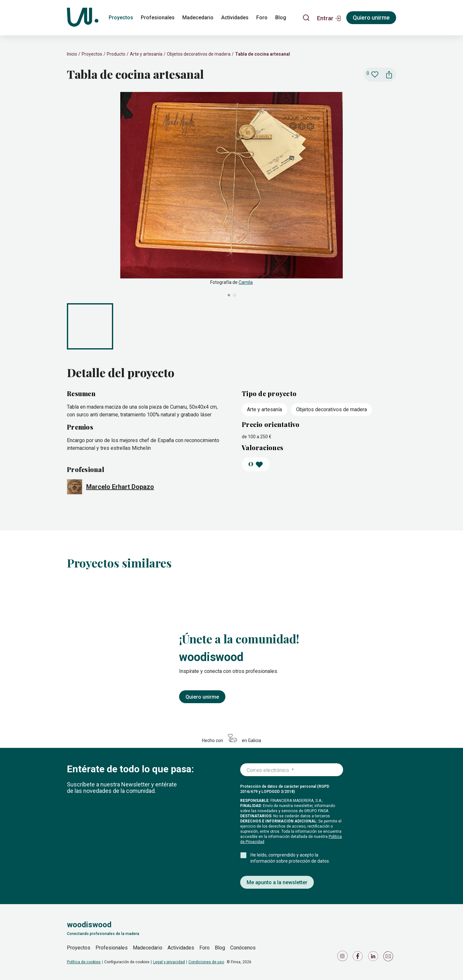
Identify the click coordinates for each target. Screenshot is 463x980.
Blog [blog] (281, 18)
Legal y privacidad (169, 962)
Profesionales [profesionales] (158, 18)
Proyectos (92, 54)
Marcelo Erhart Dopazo (120, 487)
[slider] (232, 195)
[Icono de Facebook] (359, 958)
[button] (329, 18)
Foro (204, 948)
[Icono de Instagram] (343, 958)
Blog (220, 948)
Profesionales (112, 948)
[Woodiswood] (83, 18)
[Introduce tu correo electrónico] (292, 770)
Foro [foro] (262, 18)
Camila (246, 282)
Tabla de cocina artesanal (263, 54)
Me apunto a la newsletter (277, 882)
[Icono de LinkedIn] (374, 958)
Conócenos (243, 948)
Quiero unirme (202, 697)
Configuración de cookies (127, 962)
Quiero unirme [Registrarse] (371, 18)
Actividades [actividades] (235, 18)
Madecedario (148, 948)
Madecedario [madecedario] (198, 18)
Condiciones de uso (206, 962)
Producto (116, 54)
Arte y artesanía (146, 54)
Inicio (72, 54)
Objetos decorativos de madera (199, 54)
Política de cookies (84, 962)
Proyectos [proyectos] (121, 18)
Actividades (181, 948)
